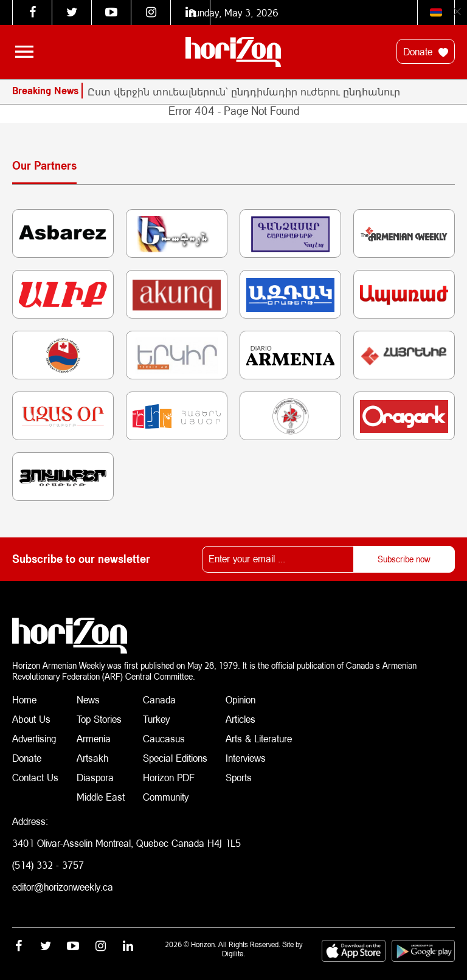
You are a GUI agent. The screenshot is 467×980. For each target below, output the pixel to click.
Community (166, 797)
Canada (159, 699)
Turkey (156, 719)
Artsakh (92, 758)
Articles (240, 719)
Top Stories (99, 719)
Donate (426, 52)
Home (24, 699)
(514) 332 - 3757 (48, 865)
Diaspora (95, 777)
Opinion (240, 699)
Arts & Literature (259, 738)
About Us (31, 719)
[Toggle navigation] (24, 52)
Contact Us (35, 777)
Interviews (246, 758)
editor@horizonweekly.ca (63, 887)
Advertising (34, 738)
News (88, 699)
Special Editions (175, 758)
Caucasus (164, 738)
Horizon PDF (169, 777)
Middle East (101, 797)
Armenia (94, 738)
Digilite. (233, 954)
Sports (239, 777)
